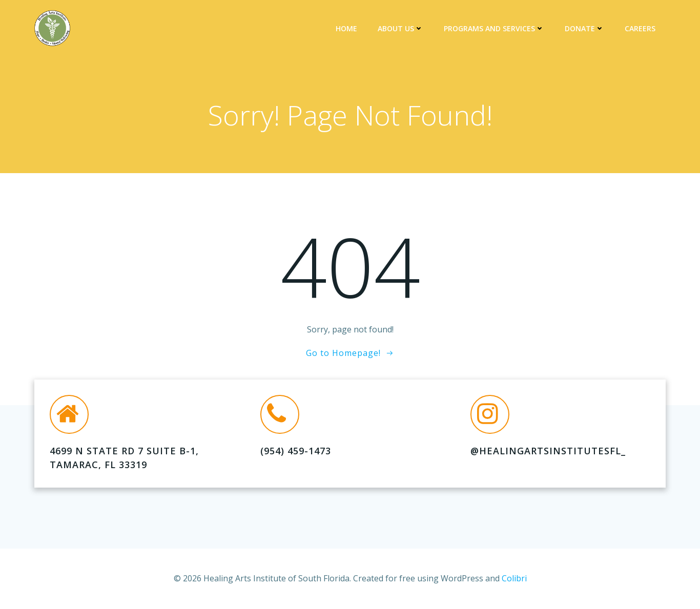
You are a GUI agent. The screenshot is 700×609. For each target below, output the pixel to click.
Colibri (514, 578)
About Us (400, 28)
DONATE (584, 28)
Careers (640, 28)
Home (346, 28)
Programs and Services (494, 28)
